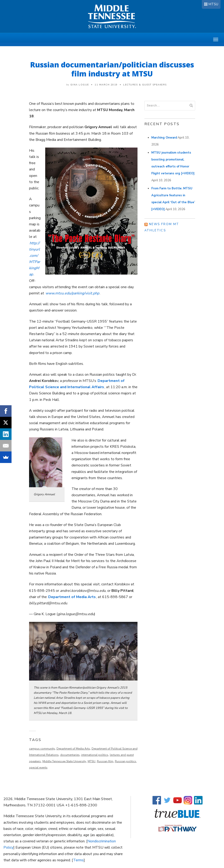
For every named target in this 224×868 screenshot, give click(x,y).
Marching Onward (164, 138)
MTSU (213, 4)
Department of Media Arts (72, 597)
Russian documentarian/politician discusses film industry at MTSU (112, 69)
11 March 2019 (106, 85)
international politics (95, 755)
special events (38, 768)
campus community (42, 749)
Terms (78, 860)
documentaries (70, 755)
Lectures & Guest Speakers (145, 85)
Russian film (105, 761)
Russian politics (125, 761)
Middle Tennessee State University (64, 761)
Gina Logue (80, 85)
